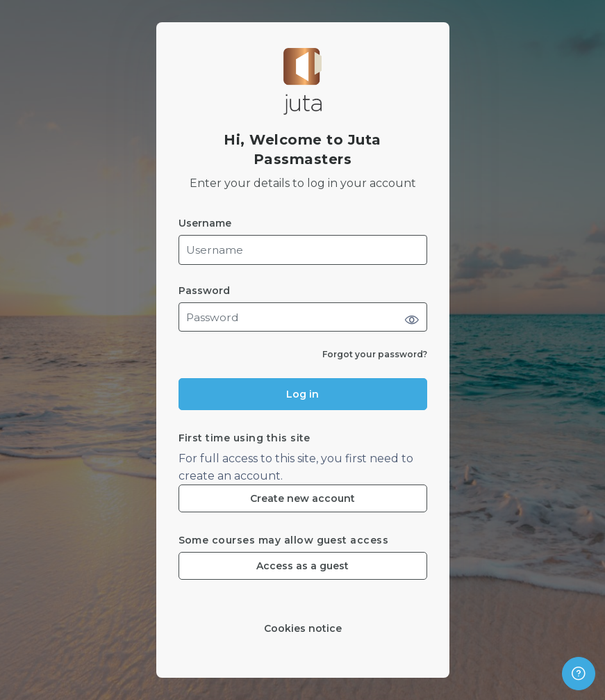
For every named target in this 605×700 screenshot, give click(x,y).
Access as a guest (302, 566)
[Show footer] (579, 674)
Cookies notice (303, 629)
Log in (302, 394)
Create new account (302, 498)
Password (204, 291)
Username (205, 223)
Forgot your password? (375, 354)
